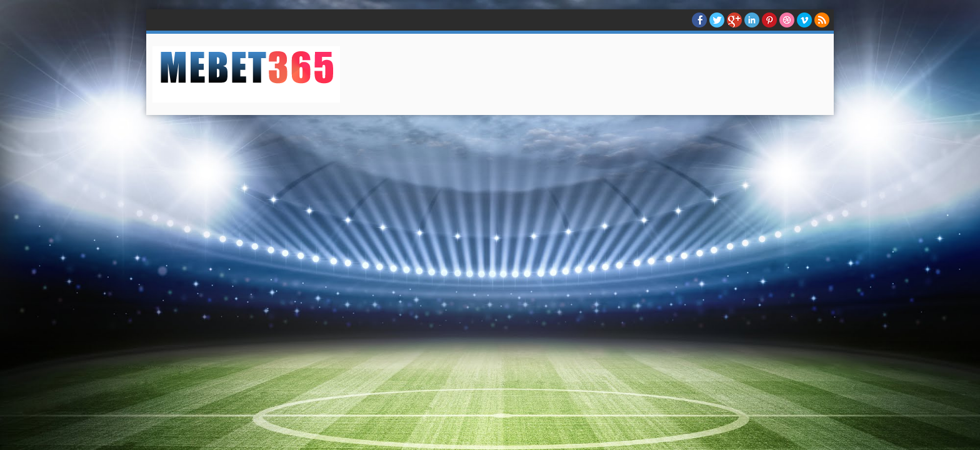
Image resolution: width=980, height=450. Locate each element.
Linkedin (752, 20)
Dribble (787, 20)
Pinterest (769, 20)
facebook (699, 20)
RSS (822, 20)
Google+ (734, 20)
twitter (717, 20)
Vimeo (804, 20)
